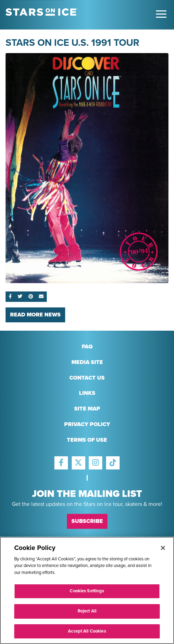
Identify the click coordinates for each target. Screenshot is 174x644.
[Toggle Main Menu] (161, 14)
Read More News (35, 315)
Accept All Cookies (87, 635)
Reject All (87, 615)
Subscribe (87, 521)
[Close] (163, 551)
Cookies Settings (87, 595)
